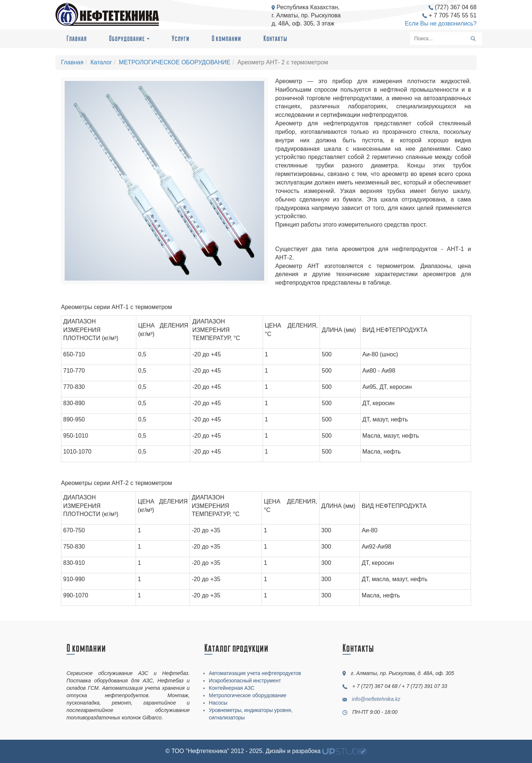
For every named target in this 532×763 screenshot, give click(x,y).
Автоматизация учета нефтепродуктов (255, 673)
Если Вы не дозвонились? (441, 23)
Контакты (275, 39)
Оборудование (129, 39)
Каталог (101, 62)
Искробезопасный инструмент (245, 681)
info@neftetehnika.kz (376, 699)
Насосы (218, 703)
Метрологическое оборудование (248, 695)
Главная (77, 39)
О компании (226, 39)
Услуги (181, 39)
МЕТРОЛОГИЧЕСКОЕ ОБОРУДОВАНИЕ (175, 62)
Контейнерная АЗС (231, 688)
